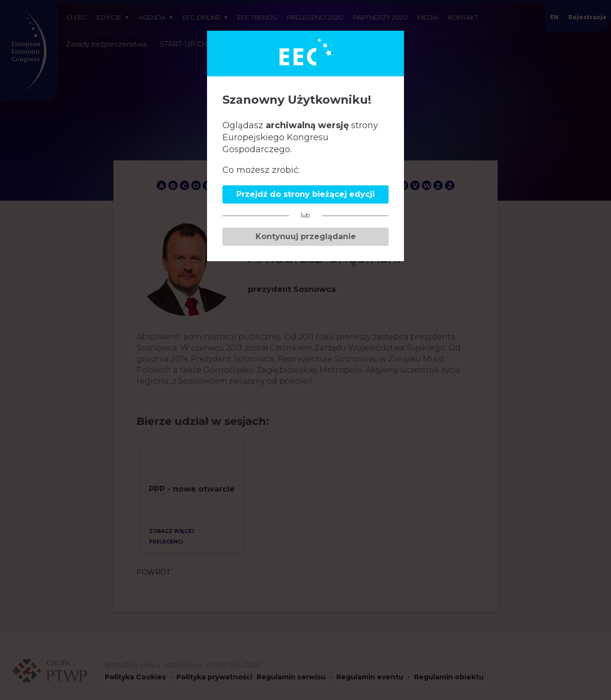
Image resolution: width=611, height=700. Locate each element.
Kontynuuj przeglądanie (306, 236)
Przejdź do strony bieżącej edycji (305, 194)
